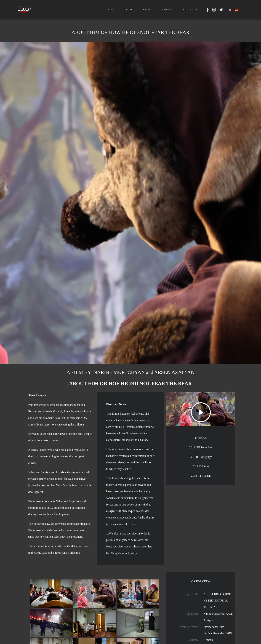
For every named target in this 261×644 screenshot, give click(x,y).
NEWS (129, 10)
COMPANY (167, 10)
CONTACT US (190, 10)
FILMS (147, 10)
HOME (111, 10)
